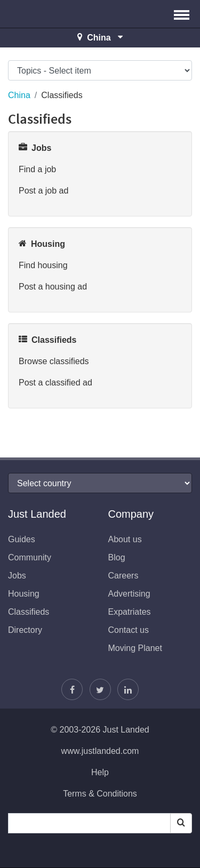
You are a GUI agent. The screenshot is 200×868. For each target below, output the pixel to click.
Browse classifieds (54, 361)
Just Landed (48, 14)
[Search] (181, 823)
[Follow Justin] (100, 689)
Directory (25, 630)
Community (30, 557)
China (19, 95)
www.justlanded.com (100, 751)
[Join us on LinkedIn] (128, 689)
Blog (117, 557)
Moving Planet (135, 648)
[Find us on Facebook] (72, 689)
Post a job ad (43, 191)
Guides (22, 539)
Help (100, 772)
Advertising (129, 594)
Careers (123, 576)
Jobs (17, 576)
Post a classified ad (55, 383)
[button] (182, 14)
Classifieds (29, 612)
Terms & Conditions (100, 794)
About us (125, 539)
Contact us (129, 630)
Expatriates (130, 612)
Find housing (43, 265)
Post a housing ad (53, 287)
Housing (24, 594)
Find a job (37, 169)
